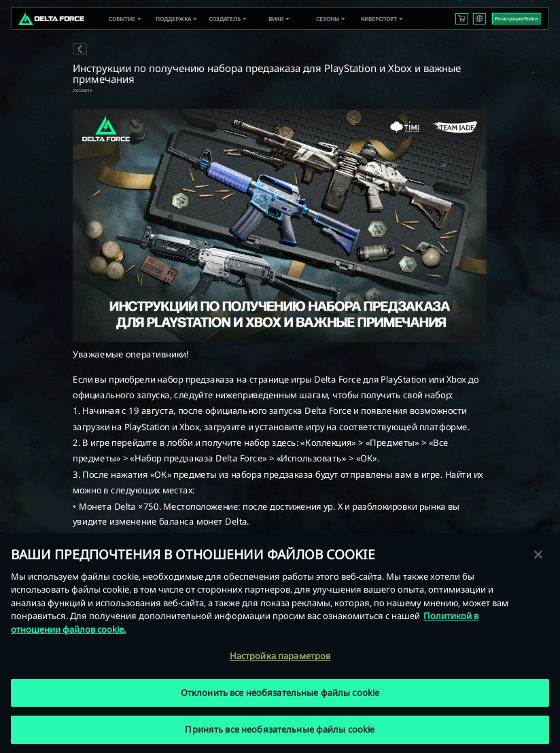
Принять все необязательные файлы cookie (280, 729)
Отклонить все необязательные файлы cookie (280, 693)
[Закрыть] (538, 555)
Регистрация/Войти (516, 19)
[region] (280, 643)
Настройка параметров (280, 656)
